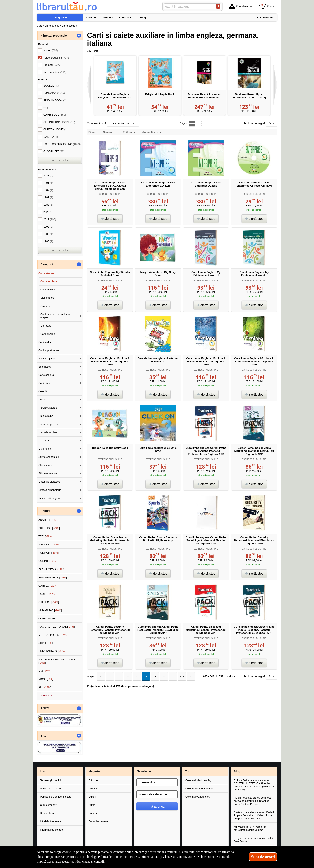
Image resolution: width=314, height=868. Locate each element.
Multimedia (45, 449)
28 (151, 676)
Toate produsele (57, 58)
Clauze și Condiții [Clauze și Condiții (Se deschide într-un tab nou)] (175, 857)
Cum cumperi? (49, 805)
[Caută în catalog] (218, 6)
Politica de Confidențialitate (56, 797)
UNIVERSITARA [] (52, 651)
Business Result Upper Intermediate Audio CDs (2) (249, 96)
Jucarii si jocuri (47, 359)
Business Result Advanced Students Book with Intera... (205, 96)
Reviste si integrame (50, 498)
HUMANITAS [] (50, 610)
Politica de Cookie (50, 789)
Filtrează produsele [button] (54, 36)
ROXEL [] (47, 594)
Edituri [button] (45, 511)
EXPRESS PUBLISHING (110, 194)
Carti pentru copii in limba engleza (55, 316)
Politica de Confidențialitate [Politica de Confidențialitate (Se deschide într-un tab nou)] (141, 857)
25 (126, 676)
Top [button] (188, 771)
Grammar (46, 306)
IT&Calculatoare (48, 408)
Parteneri (94, 813)
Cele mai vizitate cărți (198, 797)
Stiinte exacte (46, 465)
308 (176, 676)
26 (134, 676)
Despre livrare (48, 813)
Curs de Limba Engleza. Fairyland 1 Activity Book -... (115, 96)
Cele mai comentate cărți (200, 789)
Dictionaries (47, 298)
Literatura (46, 326)
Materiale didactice (49, 482)
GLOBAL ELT (54, 151)
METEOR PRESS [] (53, 635)
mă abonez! (157, 806)
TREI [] (46, 536)
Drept (42, 399)
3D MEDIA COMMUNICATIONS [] (57, 661)
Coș (265, 6)
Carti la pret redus (49, 350)
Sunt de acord (263, 857)
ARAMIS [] (48, 520)
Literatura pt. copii (49, 424)
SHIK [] (46, 643)
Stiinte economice (49, 457)
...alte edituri (46, 696)
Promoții (93, 789)
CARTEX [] (48, 586)
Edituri (92, 797)
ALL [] (45, 687)
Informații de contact (52, 830)
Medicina (44, 441)
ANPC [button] (45, 708)
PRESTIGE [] (49, 528)
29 (159, 676)
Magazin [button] (94, 771)
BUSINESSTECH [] (53, 577)
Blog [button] (237, 771)
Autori (92, 805)
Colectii (43, 391)
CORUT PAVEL (47, 619)
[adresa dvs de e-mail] (157, 794)
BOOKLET (52, 86)
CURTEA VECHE (55, 129)
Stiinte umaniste (48, 473)
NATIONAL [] (49, 545)
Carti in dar (45, 342)
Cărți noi (93, 780)
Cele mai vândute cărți (198, 780)
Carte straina (46, 273)
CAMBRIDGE (55, 115)
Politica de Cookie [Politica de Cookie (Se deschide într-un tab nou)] (110, 857)
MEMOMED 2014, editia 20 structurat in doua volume (250, 828)
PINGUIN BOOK (55, 100)
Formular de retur (99, 821)
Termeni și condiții (50, 780)
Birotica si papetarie (50, 490)
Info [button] (42, 771)
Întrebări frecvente (51, 821)
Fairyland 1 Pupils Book (160, 94)
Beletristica (45, 367)
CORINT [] (48, 561)
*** (47, 108)
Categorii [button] (47, 264)
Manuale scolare (48, 432)
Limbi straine (46, 416)
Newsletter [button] (144, 771)
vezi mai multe (60, 160)
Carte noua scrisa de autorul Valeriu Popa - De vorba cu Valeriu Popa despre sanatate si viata (255, 815)
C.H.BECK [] (49, 602)
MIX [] (45, 671)
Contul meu (239, 6)
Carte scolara (49, 281)
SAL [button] (44, 736)
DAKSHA (51, 137)
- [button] (79, 36)
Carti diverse (48, 334)
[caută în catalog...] (188, 7)
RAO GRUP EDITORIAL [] (57, 627)
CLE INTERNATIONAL (59, 122)
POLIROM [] (49, 553)
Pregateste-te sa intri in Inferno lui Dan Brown (253, 840)
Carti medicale (49, 290)
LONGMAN (54, 93)
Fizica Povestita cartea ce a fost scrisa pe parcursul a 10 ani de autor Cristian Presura (252, 801)
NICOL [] (46, 679)
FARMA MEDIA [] (51, 569)
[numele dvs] (157, 782)
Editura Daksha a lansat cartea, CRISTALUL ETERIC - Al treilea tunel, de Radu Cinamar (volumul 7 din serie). (254, 785)
